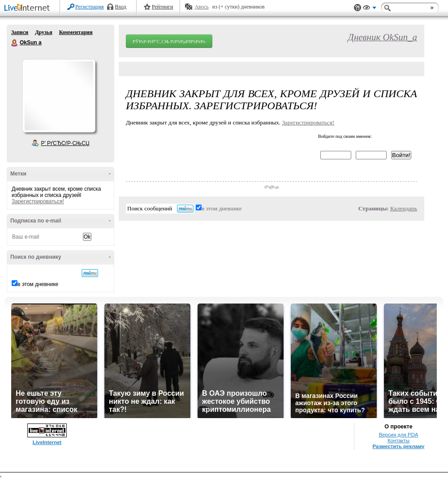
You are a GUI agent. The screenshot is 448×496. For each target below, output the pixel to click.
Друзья (43, 32)
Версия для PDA (399, 435)
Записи (20, 32)
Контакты (398, 440)
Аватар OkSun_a (59, 96)
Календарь (404, 208)
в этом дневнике (38, 284)
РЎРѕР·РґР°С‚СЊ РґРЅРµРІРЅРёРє (169, 41)
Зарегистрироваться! (38, 201)
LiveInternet (29, 8)
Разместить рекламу (399, 446)
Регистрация (90, 7)
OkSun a (15, 43)
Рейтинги (163, 7)
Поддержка (358, 8)
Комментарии (76, 32)
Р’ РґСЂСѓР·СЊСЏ (65, 143)
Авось (201, 7)
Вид (370, 9)
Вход (121, 7)
